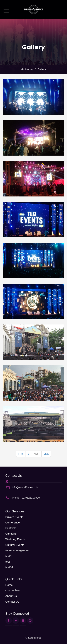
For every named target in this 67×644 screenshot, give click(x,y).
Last (46, 454)
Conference (13, 522)
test (8, 562)
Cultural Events (15, 545)
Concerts (11, 534)
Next (37, 454)
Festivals (11, 528)
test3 (8, 556)
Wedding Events (15, 539)
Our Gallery (13, 590)
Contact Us (12, 602)
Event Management (17, 550)
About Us (11, 596)
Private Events (14, 517)
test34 (9, 567)
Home (27, 69)
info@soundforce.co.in (25, 487)
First (21, 454)
